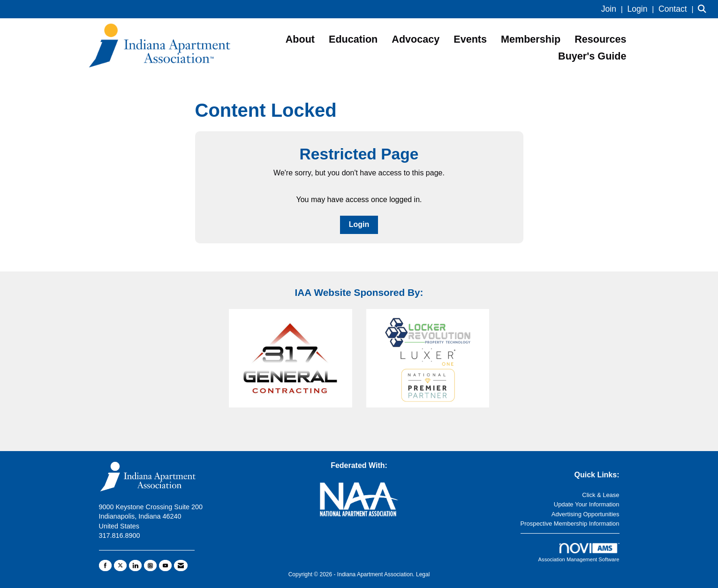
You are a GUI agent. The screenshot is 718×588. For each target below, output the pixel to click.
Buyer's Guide (592, 56)
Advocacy (416, 39)
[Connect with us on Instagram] (150, 565)
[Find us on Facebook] (105, 565)
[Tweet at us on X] (120, 565)
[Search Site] (704, 9)
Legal (423, 574)
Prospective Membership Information (570, 524)
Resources (600, 39)
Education (353, 39)
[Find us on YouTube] (165, 565)
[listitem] (613, 9)
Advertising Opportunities (586, 514)
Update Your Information (587, 504)
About (300, 39)
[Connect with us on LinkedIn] (135, 565)
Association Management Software (579, 553)
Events (470, 39)
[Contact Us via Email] (181, 565)
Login (359, 224)
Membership (531, 39)
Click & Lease (601, 495)
